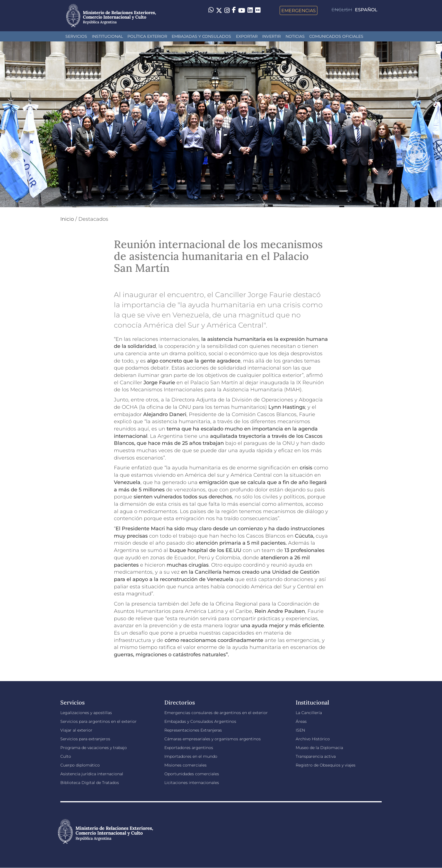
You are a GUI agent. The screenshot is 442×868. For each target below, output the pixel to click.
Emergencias (299, 10)
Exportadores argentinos (189, 748)
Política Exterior (147, 36)
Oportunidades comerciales (192, 774)
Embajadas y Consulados (201, 36)
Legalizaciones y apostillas (86, 713)
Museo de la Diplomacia (319, 748)
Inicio (67, 219)
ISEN (300, 730)
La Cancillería (309, 713)
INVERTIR (271, 36)
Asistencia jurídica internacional (92, 774)
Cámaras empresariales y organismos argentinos (213, 739)
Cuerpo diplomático (80, 765)
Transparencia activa (316, 756)
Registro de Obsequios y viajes (326, 765)
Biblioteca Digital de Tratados (90, 783)
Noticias (295, 36)
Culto (66, 756)
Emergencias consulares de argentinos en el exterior (216, 713)
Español (366, 10)
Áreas (301, 721)
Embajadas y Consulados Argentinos (200, 721)
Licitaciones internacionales (192, 783)
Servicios (76, 36)
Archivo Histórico (313, 739)
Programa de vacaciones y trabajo (94, 748)
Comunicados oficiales (336, 36)
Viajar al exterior (76, 730)
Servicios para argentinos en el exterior (99, 721)
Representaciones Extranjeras (193, 730)
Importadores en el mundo (191, 756)
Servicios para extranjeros (85, 739)
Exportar (247, 36)
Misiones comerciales (185, 765)
